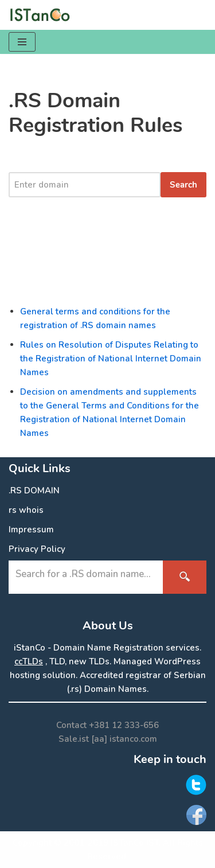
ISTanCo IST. (136, 843)
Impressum (31, 530)
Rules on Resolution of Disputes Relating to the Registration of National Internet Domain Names (111, 359)
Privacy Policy (37, 549)
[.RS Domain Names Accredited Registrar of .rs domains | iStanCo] (43, 15)
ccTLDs (29, 661)
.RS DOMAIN (34, 491)
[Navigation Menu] (22, 42)
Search (183, 185)
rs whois (26, 510)
